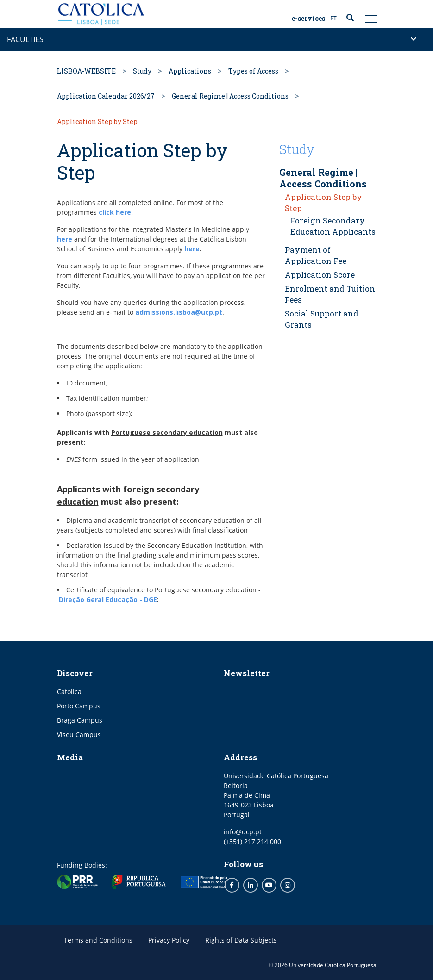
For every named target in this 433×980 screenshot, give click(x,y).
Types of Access (253, 71)
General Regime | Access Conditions (230, 96)
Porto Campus (79, 706)
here (65, 239)
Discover (75, 673)
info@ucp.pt (243, 832)
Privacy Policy (169, 940)
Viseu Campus (79, 735)
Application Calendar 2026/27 (106, 96)
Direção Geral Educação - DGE (108, 599)
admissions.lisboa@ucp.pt (179, 312)
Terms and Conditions (98, 940)
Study (142, 71)
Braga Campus (80, 720)
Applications (190, 71)
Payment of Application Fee (316, 255)
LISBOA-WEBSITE (86, 71)
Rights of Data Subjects (241, 940)
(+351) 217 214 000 (252, 841)
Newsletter (247, 673)
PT (333, 18)
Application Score (320, 275)
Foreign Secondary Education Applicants (333, 226)
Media (70, 757)
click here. (116, 212)
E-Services (308, 19)
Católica (69, 692)
